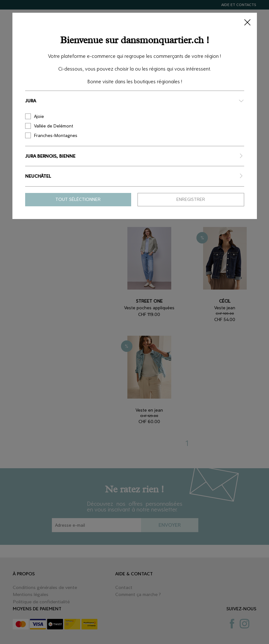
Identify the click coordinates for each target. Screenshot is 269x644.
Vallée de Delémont (49, 126)
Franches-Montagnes (51, 135)
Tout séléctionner (78, 199)
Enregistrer (191, 199)
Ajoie (35, 116)
